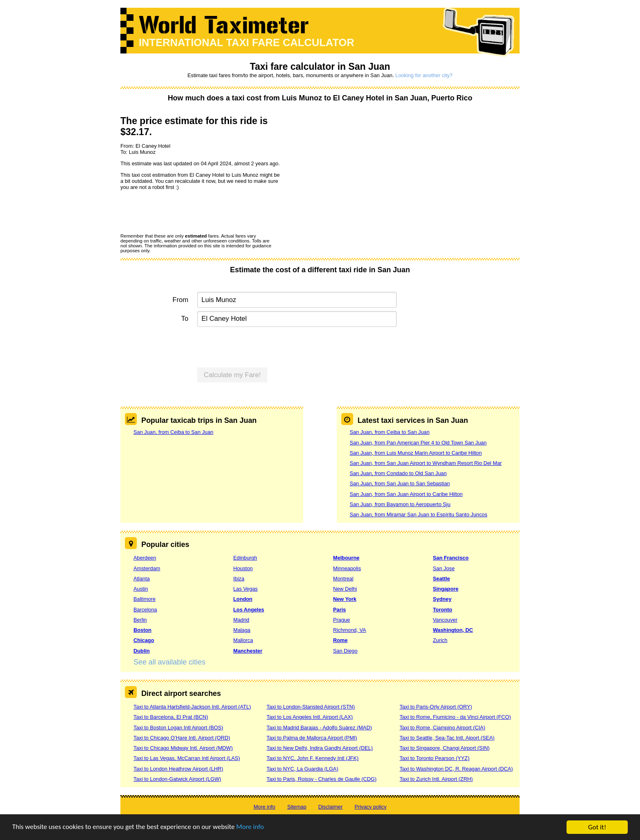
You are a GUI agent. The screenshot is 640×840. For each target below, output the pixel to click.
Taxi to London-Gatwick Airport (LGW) (177, 779)
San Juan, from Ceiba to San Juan (173, 432)
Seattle (442, 579)
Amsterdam (147, 568)
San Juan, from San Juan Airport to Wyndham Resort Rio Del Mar (426, 463)
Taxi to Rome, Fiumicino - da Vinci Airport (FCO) (455, 717)
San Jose (444, 568)
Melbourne (346, 558)
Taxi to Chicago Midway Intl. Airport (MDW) (183, 748)
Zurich (440, 640)
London (243, 599)
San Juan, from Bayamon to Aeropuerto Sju (400, 504)
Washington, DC (453, 630)
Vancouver (445, 620)
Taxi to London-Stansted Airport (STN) (311, 707)
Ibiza (239, 579)
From (181, 300)
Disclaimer (331, 807)
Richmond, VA (350, 630)
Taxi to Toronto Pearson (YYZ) (434, 758)
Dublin (142, 651)
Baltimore (144, 599)
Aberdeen (145, 558)
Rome (340, 640)
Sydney (442, 599)
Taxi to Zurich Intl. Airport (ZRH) (436, 779)
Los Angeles (249, 610)
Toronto (443, 610)
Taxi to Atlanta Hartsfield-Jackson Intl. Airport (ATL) (192, 707)
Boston (142, 630)
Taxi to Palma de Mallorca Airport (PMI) (312, 738)
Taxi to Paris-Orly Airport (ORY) (436, 707)
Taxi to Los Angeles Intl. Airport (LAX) (310, 717)
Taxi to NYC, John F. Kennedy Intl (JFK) (312, 758)
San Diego (345, 651)
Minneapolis (347, 568)
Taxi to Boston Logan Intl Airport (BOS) (178, 728)
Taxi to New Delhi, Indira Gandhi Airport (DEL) (320, 748)
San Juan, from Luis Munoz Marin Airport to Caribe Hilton (416, 453)
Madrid (241, 620)
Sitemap (297, 807)
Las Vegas (246, 589)
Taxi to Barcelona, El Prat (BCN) (171, 717)
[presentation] (182, 211)
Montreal (343, 579)
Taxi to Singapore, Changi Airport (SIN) (445, 748)
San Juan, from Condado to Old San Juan (398, 473)
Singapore (446, 589)
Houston (243, 568)
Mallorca (243, 640)
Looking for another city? (424, 75)
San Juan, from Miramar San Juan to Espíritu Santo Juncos (419, 514)
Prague (341, 620)
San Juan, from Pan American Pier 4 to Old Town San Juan (418, 443)
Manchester (248, 651)
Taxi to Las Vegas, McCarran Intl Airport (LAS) (187, 758)
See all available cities (169, 662)
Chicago (144, 640)
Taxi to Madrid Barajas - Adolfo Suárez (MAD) (319, 728)
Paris (339, 610)
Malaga (242, 630)
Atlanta (142, 579)
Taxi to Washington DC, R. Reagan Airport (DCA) (456, 769)
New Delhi (345, 589)
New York (345, 599)
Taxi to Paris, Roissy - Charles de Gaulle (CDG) (322, 779)
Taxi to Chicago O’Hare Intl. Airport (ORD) (182, 738)
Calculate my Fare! (232, 375)
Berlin (140, 620)
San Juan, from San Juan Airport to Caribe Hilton (406, 494)
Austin (141, 589)
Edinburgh (245, 558)
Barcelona (145, 610)
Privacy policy (371, 807)
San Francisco (451, 558)
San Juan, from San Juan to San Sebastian (400, 483)
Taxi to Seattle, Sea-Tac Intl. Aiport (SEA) (447, 738)
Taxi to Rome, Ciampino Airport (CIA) (442, 728)
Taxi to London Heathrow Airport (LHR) (178, 769)
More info (251, 828)
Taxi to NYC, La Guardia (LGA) (302, 769)
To (185, 319)
